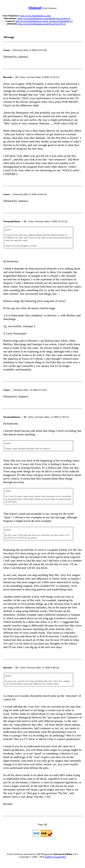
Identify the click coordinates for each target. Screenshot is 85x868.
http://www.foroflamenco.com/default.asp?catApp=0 (44, 18)
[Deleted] (35, 8)
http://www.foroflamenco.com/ (36, 16)
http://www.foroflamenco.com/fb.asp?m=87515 (42, 24)
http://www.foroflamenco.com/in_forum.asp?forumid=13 (44, 21)
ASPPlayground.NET (55, 857)
